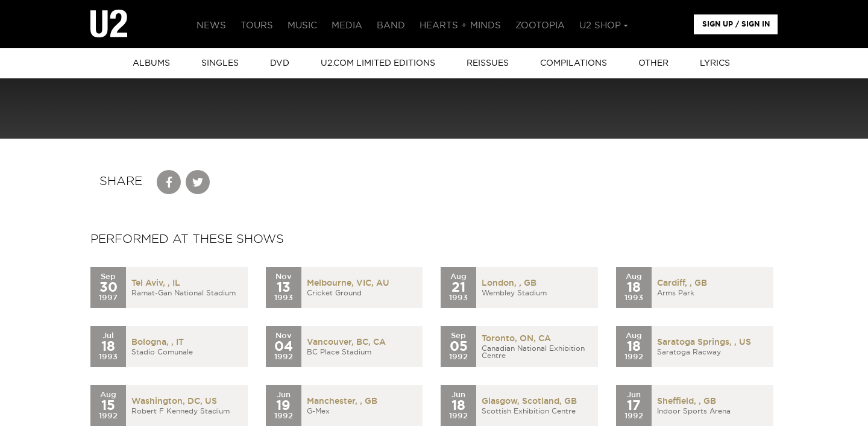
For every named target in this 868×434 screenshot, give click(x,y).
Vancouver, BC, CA (346, 342)
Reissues (488, 63)
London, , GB (509, 283)
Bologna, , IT (158, 342)
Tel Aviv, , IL (156, 283)
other (653, 63)
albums (151, 63)
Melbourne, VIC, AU (348, 283)
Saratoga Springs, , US (704, 342)
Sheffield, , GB (687, 401)
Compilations (574, 63)
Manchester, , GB (342, 401)
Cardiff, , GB (682, 283)
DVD (280, 63)
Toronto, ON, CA (516, 339)
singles (220, 63)
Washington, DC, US (174, 401)
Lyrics (715, 63)
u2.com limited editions (378, 63)
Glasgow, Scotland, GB (529, 401)
